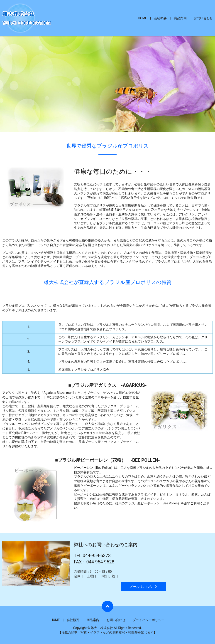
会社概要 (160, 18)
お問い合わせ (203, 18)
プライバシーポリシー (149, 620)
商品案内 (180, 18)
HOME (142, 18)
